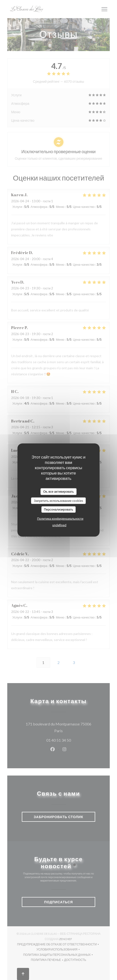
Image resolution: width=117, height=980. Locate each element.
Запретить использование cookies (59, 500)
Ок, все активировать (58, 491)
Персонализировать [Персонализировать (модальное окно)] (58, 509)
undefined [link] (59, 525)
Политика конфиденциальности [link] (60, 518)
